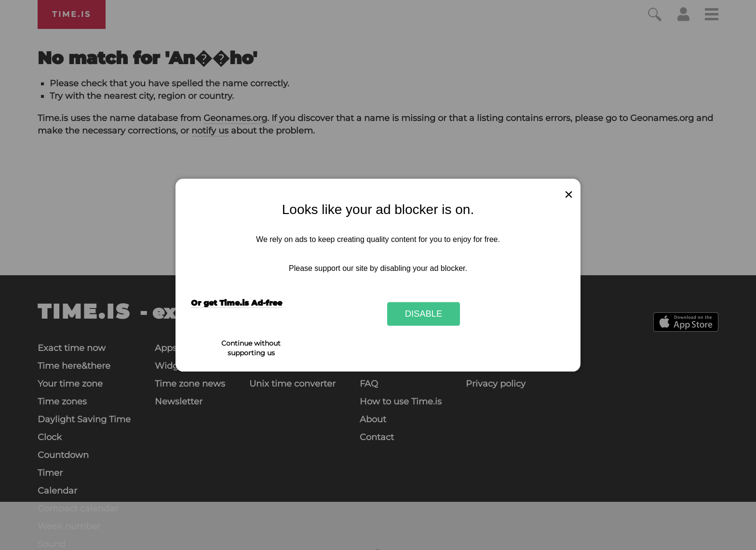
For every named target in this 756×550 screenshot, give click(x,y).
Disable (424, 314)
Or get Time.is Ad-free (236, 303)
